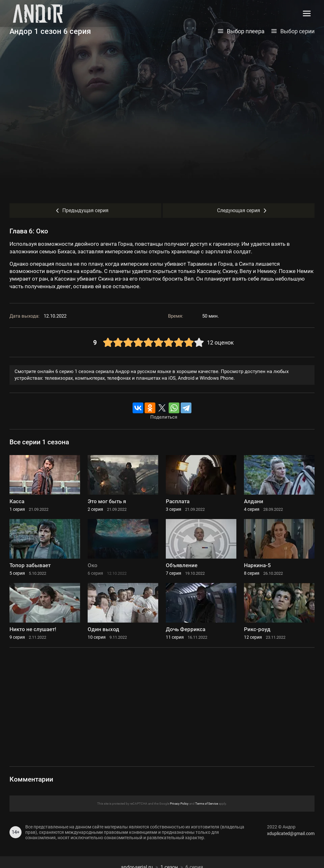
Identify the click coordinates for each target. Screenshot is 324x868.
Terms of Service (207, 804)
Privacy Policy (179, 804)
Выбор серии (293, 31)
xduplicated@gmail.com (291, 833)
